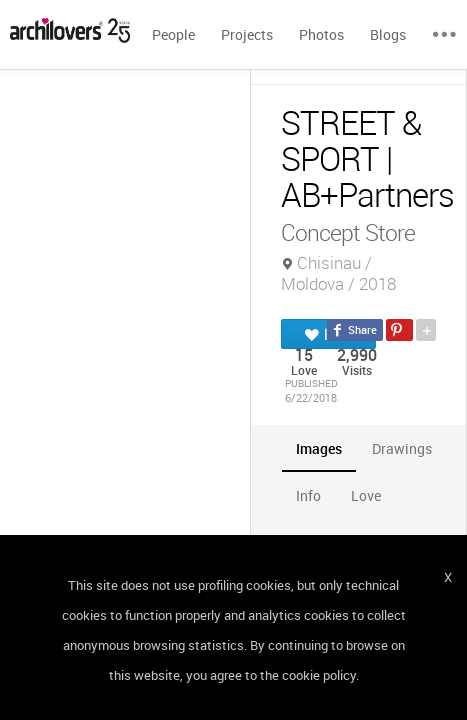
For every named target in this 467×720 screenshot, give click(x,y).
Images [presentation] (319, 448)
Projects (247, 34)
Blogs (388, 34)
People (173, 34)
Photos (321, 34)
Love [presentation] (366, 495)
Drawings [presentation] (402, 448)
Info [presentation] (308, 495)
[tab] (319, 448)
